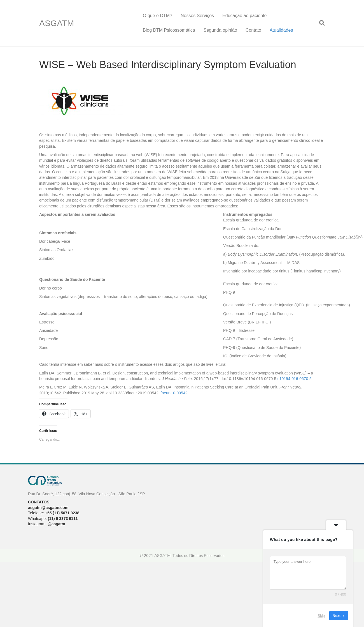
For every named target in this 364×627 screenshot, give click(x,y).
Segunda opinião (220, 30)
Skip (321, 616)
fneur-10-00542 (174, 393)
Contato (253, 30)
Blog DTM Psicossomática (169, 30)
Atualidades (281, 30)
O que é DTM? (158, 16)
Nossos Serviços (197, 16)
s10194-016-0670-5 (295, 379)
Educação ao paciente (244, 16)
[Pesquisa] (320, 23)
